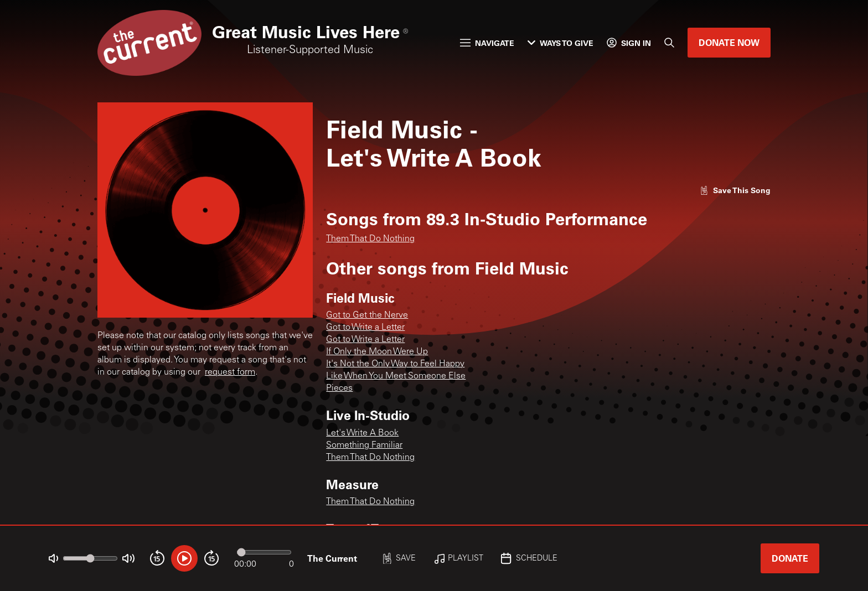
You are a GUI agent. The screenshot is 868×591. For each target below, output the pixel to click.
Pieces (339, 388)
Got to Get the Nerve (367, 315)
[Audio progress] (264, 552)
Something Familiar (364, 445)
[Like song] (735, 190)
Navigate (487, 43)
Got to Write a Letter (365, 328)
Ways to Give (560, 43)
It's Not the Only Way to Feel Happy (395, 364)
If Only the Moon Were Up (377, 352)
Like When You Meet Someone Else (396, 376)
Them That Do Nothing (370, 239)
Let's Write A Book (362, 433)
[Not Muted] (53, 559)
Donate (790, 558)
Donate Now (729, 42)
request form (230, 372)
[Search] (669, 43)
